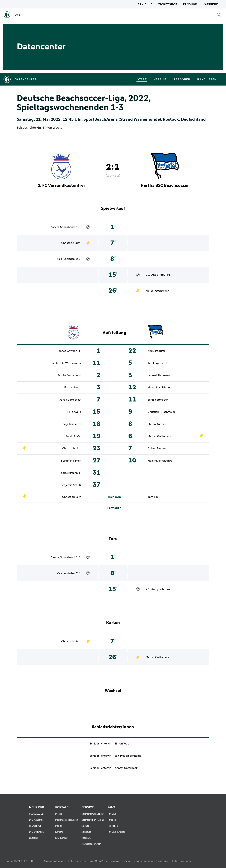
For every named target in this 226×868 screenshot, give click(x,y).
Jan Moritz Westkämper (66, 363)
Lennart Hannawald (160, 375)
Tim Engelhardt (157, 363)
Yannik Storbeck (158, 400)
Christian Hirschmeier (161, 412)
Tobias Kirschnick (70, 473)
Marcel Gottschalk (157, 291)
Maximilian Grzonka (160, 461)
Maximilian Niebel (159, 388)
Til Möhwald (73, 412)
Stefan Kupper (157, 424)
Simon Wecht (52, 128)
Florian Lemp (73, 388)
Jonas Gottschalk (70, 400)
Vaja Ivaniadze (66, 259)
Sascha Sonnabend (63, 227)
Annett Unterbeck (126, 768)
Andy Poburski (161, 275)
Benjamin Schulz (71, 485)
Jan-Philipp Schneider (129, 756)
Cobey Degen (157, 448)
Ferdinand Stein (71, 461)
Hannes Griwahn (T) (69, 351)
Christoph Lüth (71, 243)
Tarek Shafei (74, 436)
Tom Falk (153, 497)
